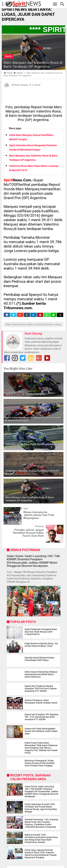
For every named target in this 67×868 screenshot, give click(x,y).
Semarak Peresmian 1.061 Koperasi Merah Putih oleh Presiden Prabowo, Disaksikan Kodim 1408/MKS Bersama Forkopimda (41, 823)
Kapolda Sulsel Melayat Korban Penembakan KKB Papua (39, 659)
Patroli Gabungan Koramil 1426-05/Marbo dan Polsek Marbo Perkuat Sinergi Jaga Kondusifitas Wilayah (41, 808)
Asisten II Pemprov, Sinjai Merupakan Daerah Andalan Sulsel (41, 702)
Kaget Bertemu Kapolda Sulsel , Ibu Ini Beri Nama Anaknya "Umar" (41, 645)
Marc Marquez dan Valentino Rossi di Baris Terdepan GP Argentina (33, 65)
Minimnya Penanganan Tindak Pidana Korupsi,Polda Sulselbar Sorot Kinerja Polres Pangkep (40, 763)
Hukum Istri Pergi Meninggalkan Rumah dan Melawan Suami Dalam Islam (41, 731)
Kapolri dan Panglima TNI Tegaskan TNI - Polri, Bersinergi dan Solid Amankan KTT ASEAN (42, 717)
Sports (8, 56)
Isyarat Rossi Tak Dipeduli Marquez (25, 394)
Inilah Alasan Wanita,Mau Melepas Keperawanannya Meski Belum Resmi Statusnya (41, 674)
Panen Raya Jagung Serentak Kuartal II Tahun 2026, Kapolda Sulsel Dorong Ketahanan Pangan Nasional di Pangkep (41, 854)
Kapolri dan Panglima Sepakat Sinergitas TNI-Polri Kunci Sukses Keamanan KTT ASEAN (41, 689)
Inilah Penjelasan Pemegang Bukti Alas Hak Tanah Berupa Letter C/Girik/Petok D (41, 632)
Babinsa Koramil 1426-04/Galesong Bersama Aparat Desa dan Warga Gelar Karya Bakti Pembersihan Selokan (41, 839)
